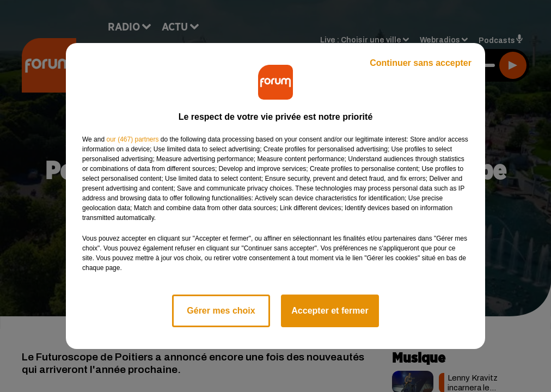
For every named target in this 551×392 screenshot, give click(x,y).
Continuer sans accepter (421, 63)
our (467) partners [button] (132, 139)
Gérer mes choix (221, 311)
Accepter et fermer (330, 311)
